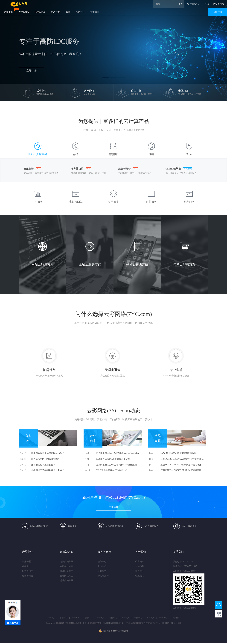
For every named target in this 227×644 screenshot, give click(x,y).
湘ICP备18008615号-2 (114, 623)
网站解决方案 (67, 566)
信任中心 (102, 562)
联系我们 (140, 576)
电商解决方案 (67, 562)
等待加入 (63, 618)
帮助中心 (80, 12)
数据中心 (102, 566)
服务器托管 (28, 576)
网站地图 (175, 618)
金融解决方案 (67, 576)
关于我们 (95, 12)
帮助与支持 (103, 576)
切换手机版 (219, 4)
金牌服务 (102, 571)
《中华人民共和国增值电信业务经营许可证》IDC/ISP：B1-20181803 (153, 623)
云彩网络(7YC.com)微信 (177, 571)
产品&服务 (24, 12)
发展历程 (140, 566)
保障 (68, 12)
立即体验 (32, 71)
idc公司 (51, 618)
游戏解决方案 (67, 580)
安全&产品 (40, 12)
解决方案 (55, 12)
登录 (207, 4)
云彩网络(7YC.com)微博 (177, 608)
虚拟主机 (26, 566)
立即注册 (218, 12)
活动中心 (9, 12)
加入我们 (140, 571)
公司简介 (140, 562)
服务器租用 (28, 571)
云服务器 (26, 562)
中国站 (193, 4)
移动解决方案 (67, 571)
